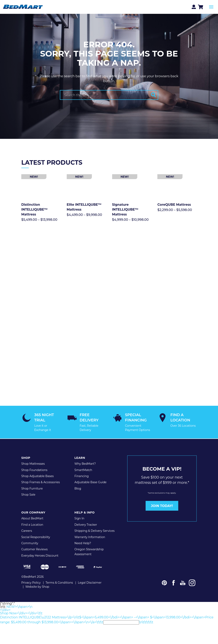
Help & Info (85, 506)
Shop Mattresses (33, 458)
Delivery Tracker (86, 518)
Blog (78, 482)
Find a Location (32, 518)
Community (30, 537)
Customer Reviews (34, 543)
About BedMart (32, 512)
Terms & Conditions (59, 576)
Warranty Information (90, 531)
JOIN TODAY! (162, 500)
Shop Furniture (32, 482)
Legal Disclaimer (90, 576)
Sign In (79, 512)
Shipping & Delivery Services (95, 525)
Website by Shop (37, 580)
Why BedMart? (85, 458)
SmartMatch (83, 464)
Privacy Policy (31, 576)
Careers (27, 525)
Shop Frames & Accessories (41, 476)
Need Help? (83, 537)
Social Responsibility (36, 531)
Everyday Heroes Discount (40, 549)
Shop (26, 452)
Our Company (33, 506)
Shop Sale (28, 488)
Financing (82, 470)
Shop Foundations (34, 464)
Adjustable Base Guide (90, 476)
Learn (80, 452)
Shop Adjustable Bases (38, 470)
